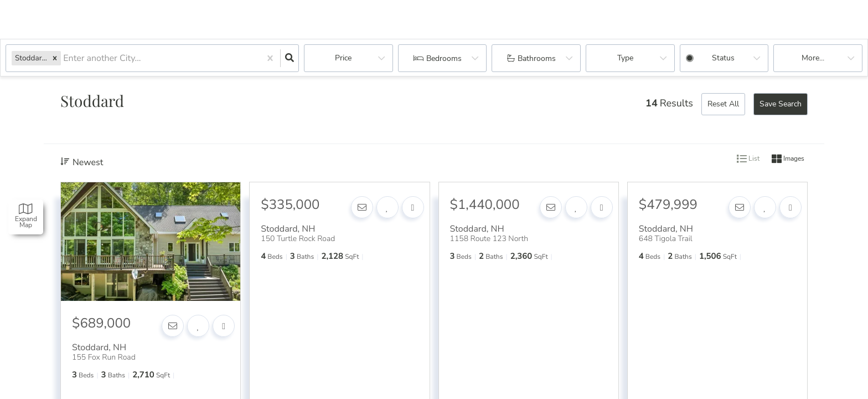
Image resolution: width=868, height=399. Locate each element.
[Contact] (173, 326)
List (748, 159)
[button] (55, 58)
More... (813, 58)
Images (788, 159)
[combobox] (64, 58)
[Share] (224, 326)
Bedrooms (444, 58)
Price (343, 58)
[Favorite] (198, 326)
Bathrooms (537, 58)
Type (625, 58)
